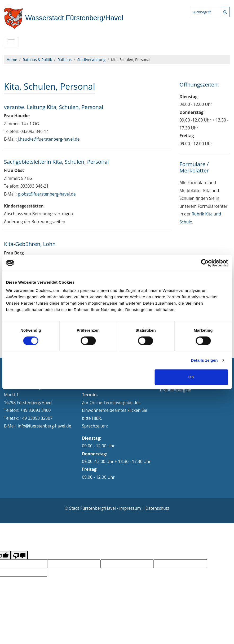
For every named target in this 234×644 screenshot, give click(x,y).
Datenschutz (157, 508)
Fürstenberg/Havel (64, 18)
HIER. (97, 418)
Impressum (130, 508)
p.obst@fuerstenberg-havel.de (47, 194)
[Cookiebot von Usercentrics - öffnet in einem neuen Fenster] (205, 263)
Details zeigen (204, 360)
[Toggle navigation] (11, 42)
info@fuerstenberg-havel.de (44, 426)
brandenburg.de (176, 390)
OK (191, 377)
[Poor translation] (19, 555)
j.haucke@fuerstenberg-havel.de (49, 139)
